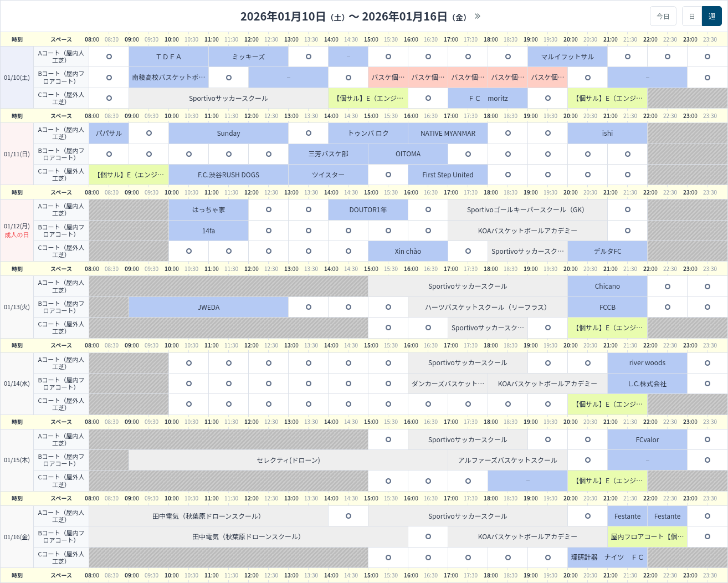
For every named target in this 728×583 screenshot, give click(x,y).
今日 (663, 16)
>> (478, 16)
